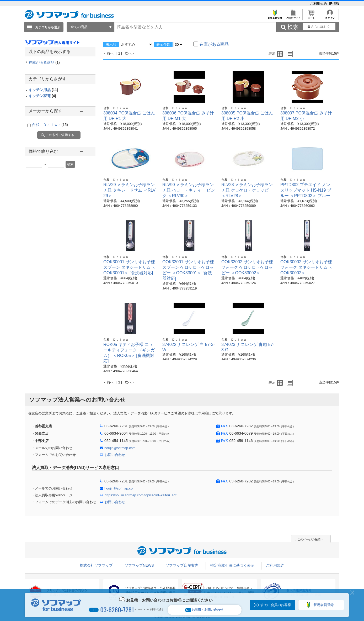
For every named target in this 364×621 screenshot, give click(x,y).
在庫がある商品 (44, 62)
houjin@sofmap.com (120, 448)
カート (311, 17)
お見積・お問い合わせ (204, 610)
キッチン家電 (42, 96)
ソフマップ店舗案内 (182, 565)
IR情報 (334, 4)
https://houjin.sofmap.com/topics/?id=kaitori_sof (141, 495)
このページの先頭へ (310, 539)
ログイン (330, 17)
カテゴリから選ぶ (48, 27)
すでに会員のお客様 (276, 605)
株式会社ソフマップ (96, 565)
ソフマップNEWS (139, 565)
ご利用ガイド (293, 17)
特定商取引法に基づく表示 (232, 565)
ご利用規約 (319, 4)
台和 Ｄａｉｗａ (50, 125)
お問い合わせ (115, 455)
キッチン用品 (43, 90)
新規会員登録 (275, 17)
